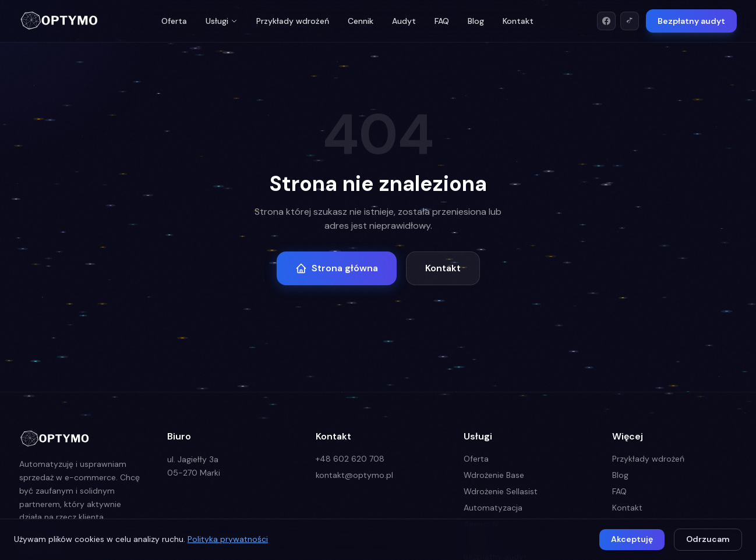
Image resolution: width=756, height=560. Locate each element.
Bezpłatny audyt (691, 21)
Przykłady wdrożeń (293, 21)
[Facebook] (606, 21)
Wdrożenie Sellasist (501, 491)
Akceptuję (632, 539)
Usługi (222, 21)
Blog (476, 21)
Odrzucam (708, 539)
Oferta (174, 21)
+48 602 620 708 (350, 459)
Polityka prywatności (228, 539)
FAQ (442, 21)
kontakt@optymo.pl (354, 475)
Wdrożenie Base (494, 475)
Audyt (404, 21)
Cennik (361, 21)
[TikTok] (630, 21)
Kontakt (518, 21)
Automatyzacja (493, 508)
